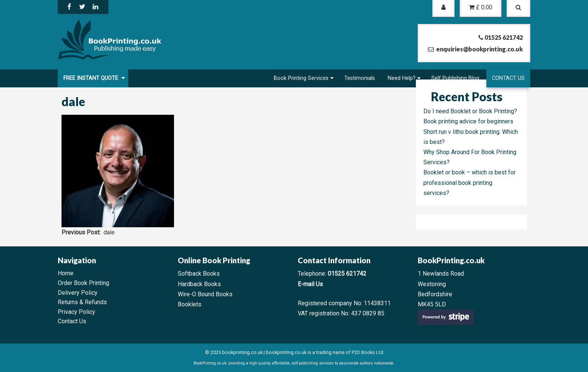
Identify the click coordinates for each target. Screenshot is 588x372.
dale (109, 232)
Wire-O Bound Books (205, 294)
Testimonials (360, 78)
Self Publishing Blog (455, 78)
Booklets (190, 304)
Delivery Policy (78, 293)
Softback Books (199, 274)
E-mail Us (310, 284)
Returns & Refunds (82, 302)
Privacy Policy (76, 312)
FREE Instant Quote (91, 78)
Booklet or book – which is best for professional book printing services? (469, 182)
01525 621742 (347, 274)
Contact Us (508, 78)
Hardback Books (199, 284)
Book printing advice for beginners (468, 121)
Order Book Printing (83, 283)
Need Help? (402, 78)
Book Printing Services (301, 78)
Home (66, 273)
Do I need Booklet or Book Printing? (470, 111)
